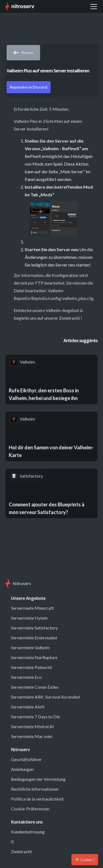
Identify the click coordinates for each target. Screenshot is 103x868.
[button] (94, 7)
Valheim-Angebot (62, 310)
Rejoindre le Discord (29, 87)
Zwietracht (69, 318)
